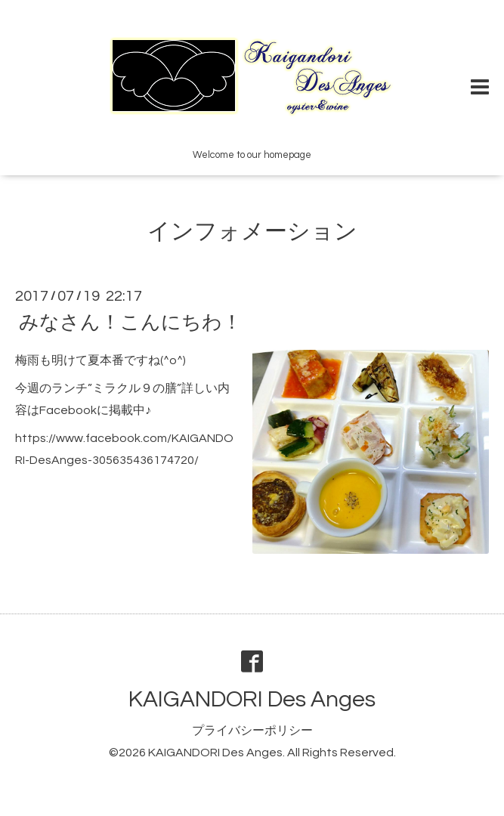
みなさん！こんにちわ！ (130, 323)
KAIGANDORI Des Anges (252, 699)
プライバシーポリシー (252, 731)
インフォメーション (252, 232)
